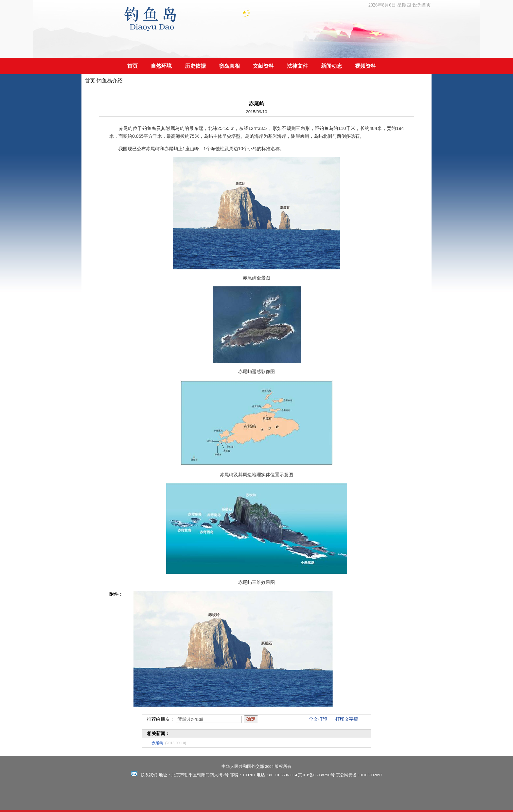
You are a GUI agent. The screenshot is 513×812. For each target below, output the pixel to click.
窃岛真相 (229, 66)
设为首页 (422, 5)
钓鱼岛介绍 (110, 81)
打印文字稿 (347, 719)
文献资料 (263, 66)
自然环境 (161, 66)
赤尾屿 (157, 743)
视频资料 (365, 66)
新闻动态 (331, 66)
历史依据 (195, 66)
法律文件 (297, 66)
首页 (133, 66)
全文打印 (318, 719)
